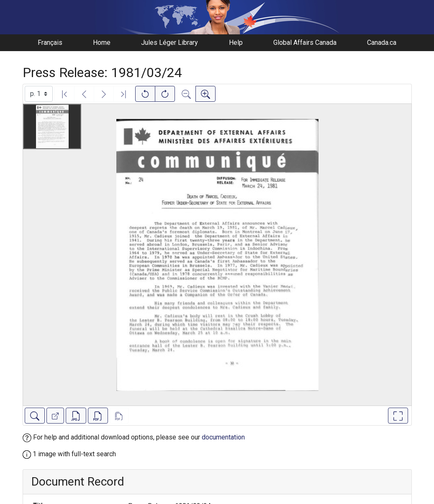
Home (102, 43)
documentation (223, 437)
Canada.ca (382, 43)
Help (236, 43)
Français (50, 43)
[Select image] (39, 94)
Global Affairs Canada (305, 43)
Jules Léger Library (169, 43)
